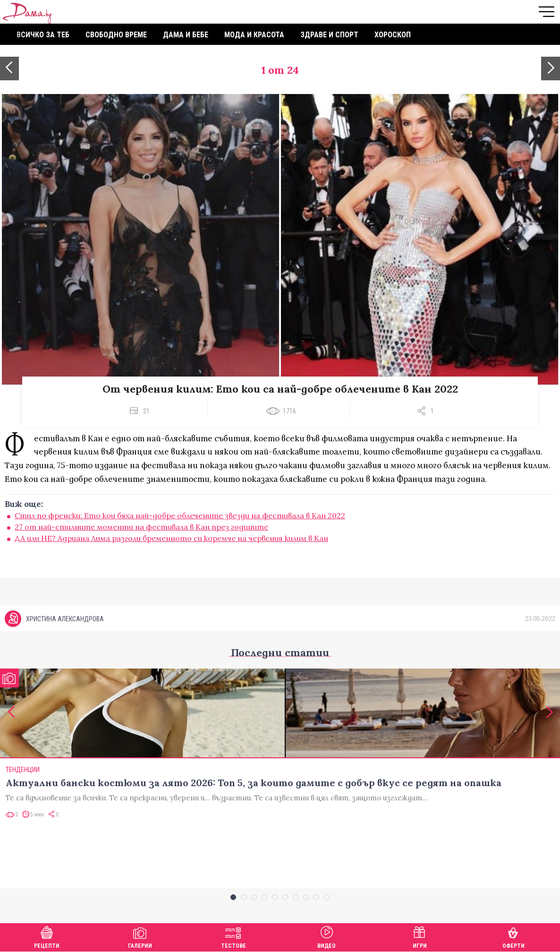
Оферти (513, 936)
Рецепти (47, 936)
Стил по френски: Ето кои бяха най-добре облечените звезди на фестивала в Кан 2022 (180, 515)
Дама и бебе (186, 35)
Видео (327, 936)
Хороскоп (393, 35)
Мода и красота (254, 35)
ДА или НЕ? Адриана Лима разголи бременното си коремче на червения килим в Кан (171, 538)
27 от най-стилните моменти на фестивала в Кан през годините (141, 527)
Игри (420, 936)
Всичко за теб (43, 35)
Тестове (233, 936)
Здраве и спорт (329, 35)
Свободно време (116, 35)
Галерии (140, 936)
